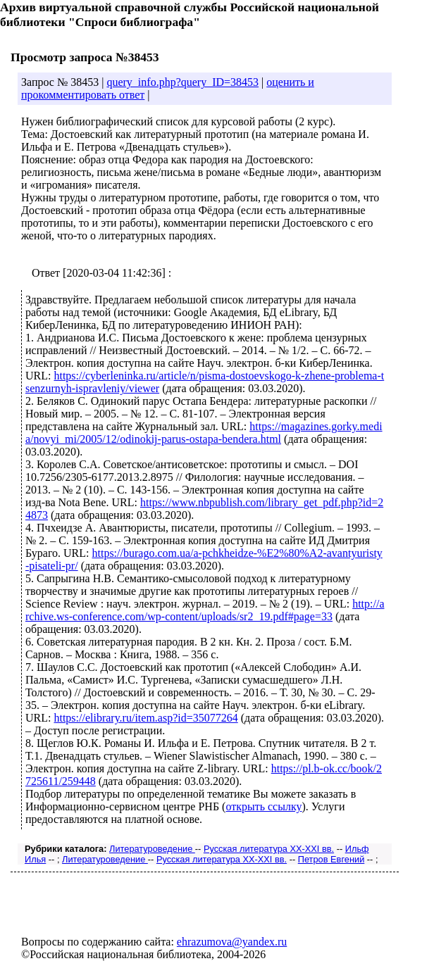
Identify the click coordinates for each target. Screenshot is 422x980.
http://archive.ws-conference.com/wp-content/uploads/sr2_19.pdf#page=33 (205, 610)
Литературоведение (152, 849)
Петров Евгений (331, 859)
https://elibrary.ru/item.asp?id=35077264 (145, 718)
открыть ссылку (263, 806)
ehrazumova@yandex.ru (232, 942)
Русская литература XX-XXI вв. (269, 849)
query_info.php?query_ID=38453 (182, 82)
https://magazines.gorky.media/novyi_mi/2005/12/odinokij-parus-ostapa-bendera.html (204, 433)
